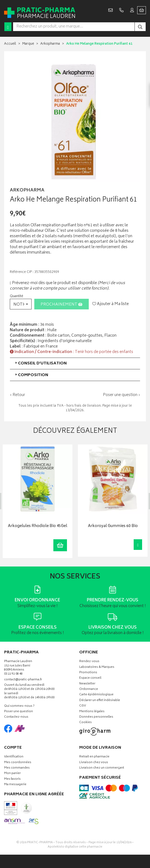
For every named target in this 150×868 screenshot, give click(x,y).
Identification (14, 757)
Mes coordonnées (18, 762)
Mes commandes (17, 768)
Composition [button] (31, 375)
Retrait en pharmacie (94, 757)
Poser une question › (122, 395)
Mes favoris (12, 779)
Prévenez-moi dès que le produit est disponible (53, 283)
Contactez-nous (16, 717)
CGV (83, 706)
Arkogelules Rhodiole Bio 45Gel (38, 526)
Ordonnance (89, 689)
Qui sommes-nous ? (19, 706)
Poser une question (19, 712)
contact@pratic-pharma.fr (23, 680)
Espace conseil (90, 678)
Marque (28, 44)
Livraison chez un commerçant (102, 768)
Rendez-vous (89, 662)
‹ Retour (17, 395)
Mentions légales (92, 712)
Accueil (10, 44)
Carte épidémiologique (96, 695)
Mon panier (12, 774)
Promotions (88, 673)
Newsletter (87, 684)
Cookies (85, 723)
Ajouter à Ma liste (111, 304)
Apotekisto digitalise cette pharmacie (75, 847)
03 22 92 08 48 (13, 674)
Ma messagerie (15, 785)
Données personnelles (96, 717)
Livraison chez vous (94, 762)
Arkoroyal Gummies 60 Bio (113, 526)
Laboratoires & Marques (97, 667)
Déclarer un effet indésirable (100, 701)
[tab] (75, 363)
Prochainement (62, 305)
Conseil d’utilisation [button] (40, 363)
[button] (21, 304)
